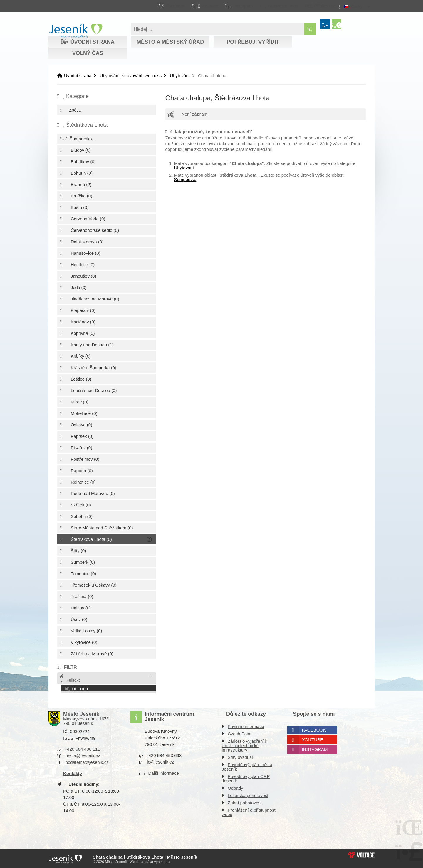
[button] (279, 6)
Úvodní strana (76, 31)
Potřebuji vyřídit (253, 42)
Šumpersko (185, 179)
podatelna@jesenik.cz (87, 761)
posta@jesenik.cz (83, 754)
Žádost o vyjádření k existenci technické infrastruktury (245, 744)
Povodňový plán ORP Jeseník (246, 777)
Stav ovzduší (240, 756)
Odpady (235, 787)
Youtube (313, 738)
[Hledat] (310, 29)
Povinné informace (246, 725)
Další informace (164, 772)
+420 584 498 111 (82, 748)
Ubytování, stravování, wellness (131, 76)
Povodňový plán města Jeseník (247, 766)
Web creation (361, 854)
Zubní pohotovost (245, 802)
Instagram (315, 748)
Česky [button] (357, 6)
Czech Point (240, 733)
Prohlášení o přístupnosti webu (249, 811)
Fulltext (69, 678)
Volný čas (88, 53)
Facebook (314, 729)
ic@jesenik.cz (160, 761)
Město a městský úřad (170, 42)
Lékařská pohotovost (248, 794)
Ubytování (180, 76)
